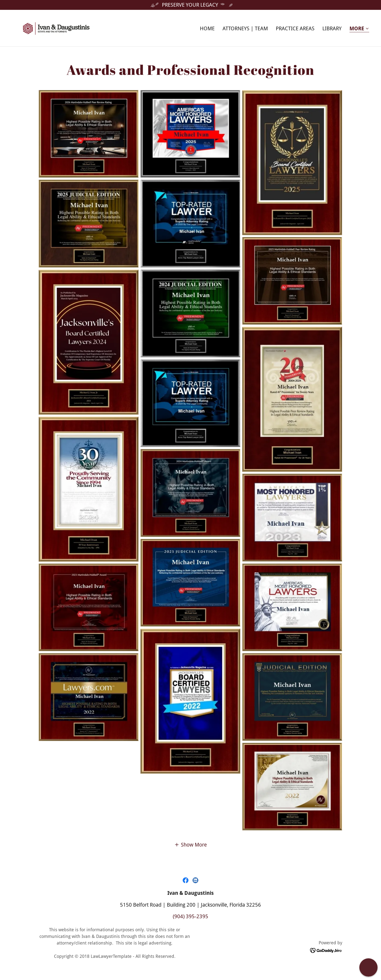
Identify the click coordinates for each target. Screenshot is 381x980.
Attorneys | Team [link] (245, 28)
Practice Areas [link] (295, 28)
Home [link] (207, 28)
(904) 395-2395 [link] (190, 916)
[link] (56, 27)
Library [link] (332, 28)
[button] (359, 29)
